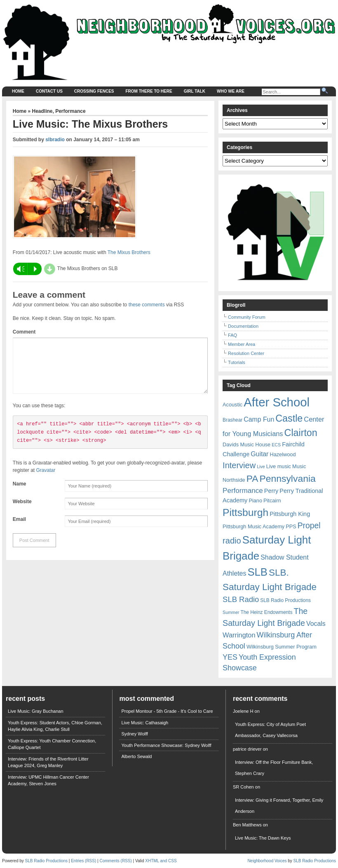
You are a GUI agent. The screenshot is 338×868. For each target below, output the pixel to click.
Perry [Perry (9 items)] (271, 491)
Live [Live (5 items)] (261, 467)
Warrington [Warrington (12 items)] (239, 635)
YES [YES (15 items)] (230, 657)
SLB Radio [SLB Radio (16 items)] (241, 599)
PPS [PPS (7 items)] (291, 526)
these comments (147, 305)
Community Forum (246, 317)
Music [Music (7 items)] (299, 466)
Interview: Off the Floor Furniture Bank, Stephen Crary (274, 768)
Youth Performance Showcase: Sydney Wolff (166, 745)
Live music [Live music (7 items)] (279, 466)
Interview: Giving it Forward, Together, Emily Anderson (279, 806)
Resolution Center (246, 353)
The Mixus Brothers (129, 252)
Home (18, 91)
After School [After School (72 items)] (277, 402)
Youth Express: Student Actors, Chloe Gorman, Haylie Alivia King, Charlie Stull (55, 726)
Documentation (243, 326)
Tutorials (237, 362)
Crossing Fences (94, 91)
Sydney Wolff (134, 734)
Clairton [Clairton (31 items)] (301, 433)
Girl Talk (195, 91)
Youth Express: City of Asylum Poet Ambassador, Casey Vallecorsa (270, 730)
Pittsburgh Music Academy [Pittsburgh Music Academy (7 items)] (253, 526)
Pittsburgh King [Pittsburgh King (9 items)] (290, 514)
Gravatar (46, 480)
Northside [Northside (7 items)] (234, 480)
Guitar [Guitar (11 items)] (259, 454)
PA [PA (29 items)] (252, 478)
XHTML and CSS (161, 861)
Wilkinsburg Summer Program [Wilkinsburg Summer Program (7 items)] (282, 647)
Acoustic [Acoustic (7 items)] (232, 405)
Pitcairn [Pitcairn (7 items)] (272, 500)
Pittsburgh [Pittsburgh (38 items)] (245, 512)
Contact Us (49, 91)
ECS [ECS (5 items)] (276, 445)
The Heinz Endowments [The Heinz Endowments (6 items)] (266, 612)
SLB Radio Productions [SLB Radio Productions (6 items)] (285, 600)
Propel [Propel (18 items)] (309, 526)
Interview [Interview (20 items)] (239, 465)
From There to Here (149, 91)
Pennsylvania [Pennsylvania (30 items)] (287, 478)
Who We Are (231, 91)
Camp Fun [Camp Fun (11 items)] (259, 419)
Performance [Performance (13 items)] (243, 491)
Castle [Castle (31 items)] (289, 418)
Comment (24, 332)
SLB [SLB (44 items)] (257, 572)
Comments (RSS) (115, 861)
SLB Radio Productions (46, 861)
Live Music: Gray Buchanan (36, 711)
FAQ (232, 335)
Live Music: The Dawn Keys (263, 838)
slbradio (55, 140)
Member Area (242, 344)
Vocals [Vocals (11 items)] (316, 624)
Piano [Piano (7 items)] (255, 500)
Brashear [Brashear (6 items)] (232, 420)
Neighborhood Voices (267, 861)
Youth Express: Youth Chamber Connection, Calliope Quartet (52, 744)
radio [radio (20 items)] (232, 541)
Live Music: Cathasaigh (145, 723)
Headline (42, 111)
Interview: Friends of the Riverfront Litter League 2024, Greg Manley (48, 762)
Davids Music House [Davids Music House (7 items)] (246, 444)
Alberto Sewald (136, 756)
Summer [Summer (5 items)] (231, 612)
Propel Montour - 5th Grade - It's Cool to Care (167, 711)
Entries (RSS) (83, 861)
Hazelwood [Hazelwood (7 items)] (283, 454)
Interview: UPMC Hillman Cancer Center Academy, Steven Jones (48, 780)
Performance (70, 111)
